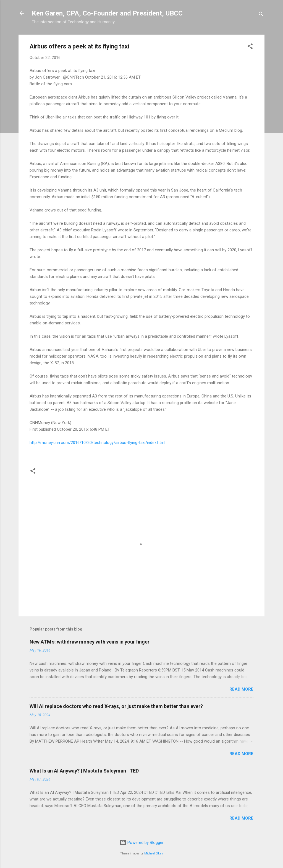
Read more (241, 689)
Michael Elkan (154, 853)
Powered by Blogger (142, 843)
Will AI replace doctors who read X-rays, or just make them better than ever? (116, 706)
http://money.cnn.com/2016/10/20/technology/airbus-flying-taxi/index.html (97, 443)
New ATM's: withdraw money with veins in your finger (90, 642)
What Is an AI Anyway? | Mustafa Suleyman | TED (84, 771)
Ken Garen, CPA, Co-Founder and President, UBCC (107, 13)
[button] (250, 47)
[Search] (261, 15)
